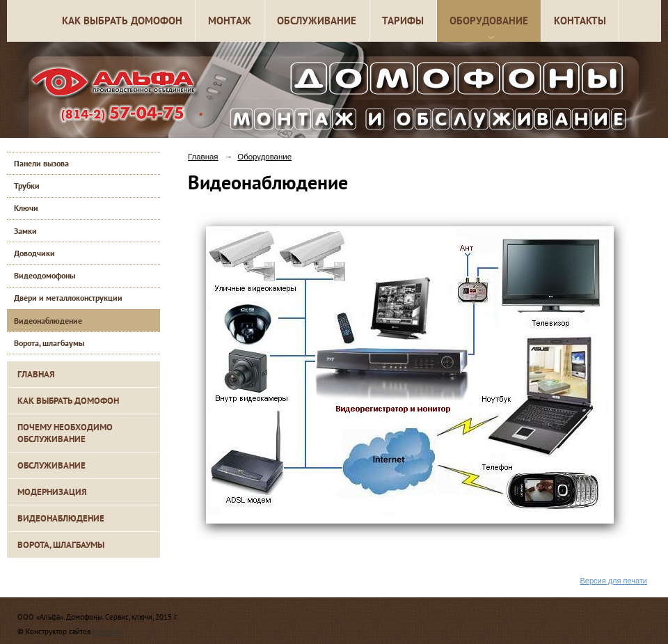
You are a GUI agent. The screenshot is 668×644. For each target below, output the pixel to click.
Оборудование (489, 21)
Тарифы (403, 21)
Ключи (26, 208)
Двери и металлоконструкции (68, 298)
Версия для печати (613, 581)
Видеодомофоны (45, 275)
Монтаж (230, 21)
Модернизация (52, 492)
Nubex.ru (108, 631)
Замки (25, 231)
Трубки (27, 186)
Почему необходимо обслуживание (65, 433)
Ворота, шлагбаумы (49, 343)
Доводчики (34, 253)
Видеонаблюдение (48, 321)
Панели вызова (41, 163)
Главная (36, 374)
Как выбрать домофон (122, 21)
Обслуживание (317, 21)
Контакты (580, 21)
